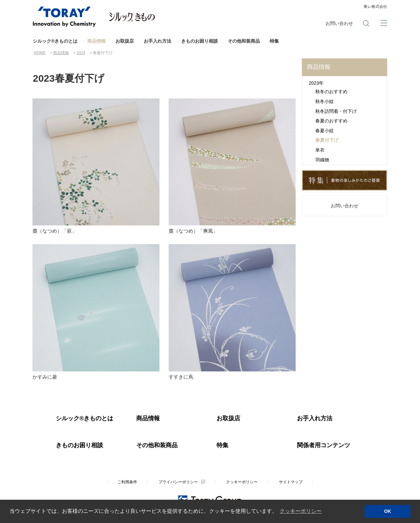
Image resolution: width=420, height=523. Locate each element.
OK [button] (388, 511)
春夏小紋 (325, 131)
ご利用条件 (127, 482)
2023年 (316, 83)
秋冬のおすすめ (331, 92)
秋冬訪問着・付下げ (336, 111)
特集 (274, 41)
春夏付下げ (327, 140)
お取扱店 (125, 41)
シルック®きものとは (55, 41)
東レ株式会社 (375, 7)
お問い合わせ (339, 23)
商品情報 (96, 41)
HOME (40, 53)
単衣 (320, 150)
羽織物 (322, 160)
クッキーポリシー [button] (301, 511)
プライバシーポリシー (178, 482)
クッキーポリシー (242, 482)
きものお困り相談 (199, 41)
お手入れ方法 (157, 41)
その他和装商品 (244, 41)
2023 (81, 53)
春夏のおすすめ (331, 121)
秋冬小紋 (325, 101)
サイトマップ (291, 482)
